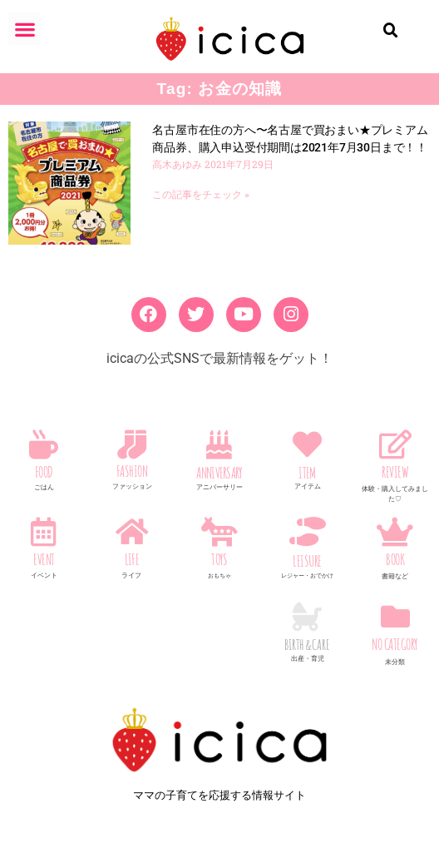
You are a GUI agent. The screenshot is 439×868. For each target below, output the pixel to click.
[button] (25, 29)
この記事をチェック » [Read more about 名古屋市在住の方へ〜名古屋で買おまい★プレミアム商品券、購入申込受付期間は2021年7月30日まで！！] (201, 195)
